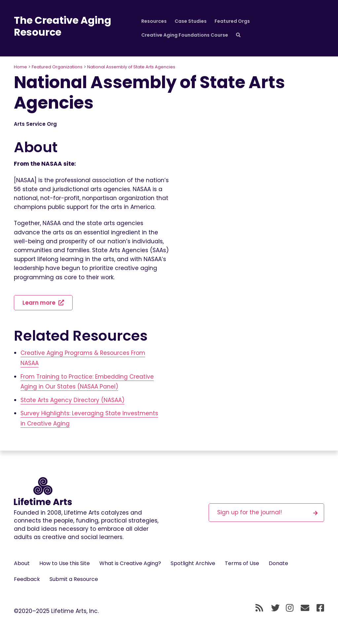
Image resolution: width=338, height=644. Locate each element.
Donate (278, 563)
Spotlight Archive (193, 563)
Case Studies (191, 21)
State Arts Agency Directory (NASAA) (72, 400)
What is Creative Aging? (130, 563)
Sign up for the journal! (267, 512)
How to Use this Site (65, 563)
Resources (154, 21)
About (22, 563)
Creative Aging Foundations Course (185, 35)
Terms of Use (242, 563)
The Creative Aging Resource (63, 26)
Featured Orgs (232, 21)
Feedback (27, 579)
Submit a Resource (74, 579)
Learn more (43, 303)
